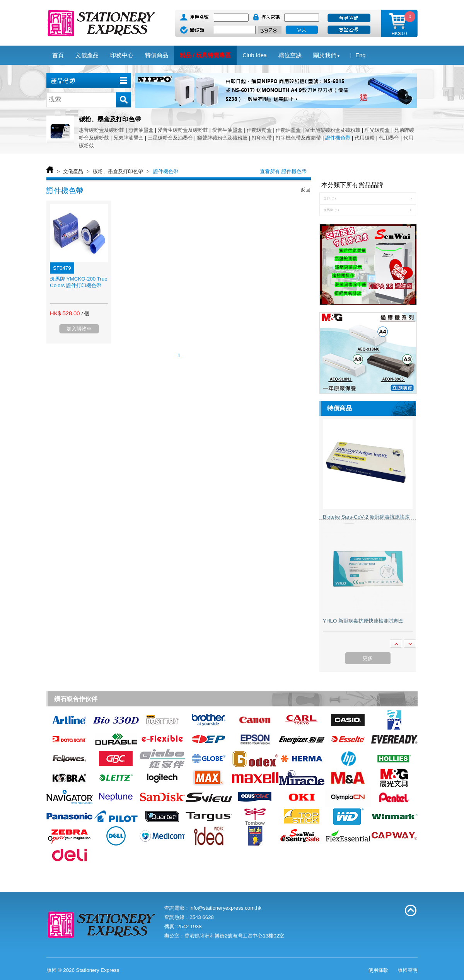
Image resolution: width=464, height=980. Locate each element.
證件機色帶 (338, 138)
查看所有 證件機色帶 (283, 171)
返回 (305, 190)
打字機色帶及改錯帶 (298, 138)
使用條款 (378, 970)
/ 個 (85, 314)
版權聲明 (408, 970)
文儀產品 (73, 171)
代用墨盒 (389, 138)
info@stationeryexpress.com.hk (225, 908)
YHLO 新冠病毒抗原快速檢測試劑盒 (363, 621)
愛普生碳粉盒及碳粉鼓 (184, 130)
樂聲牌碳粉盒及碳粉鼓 (222, 138)
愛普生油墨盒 (227, 130)
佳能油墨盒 (288, 130)
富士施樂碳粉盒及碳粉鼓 (333, 130)
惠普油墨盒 (141, 130)
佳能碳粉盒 (259, 130)
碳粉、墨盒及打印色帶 (118, 171)
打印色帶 (262, 138)
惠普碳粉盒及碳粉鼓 (102, 130)
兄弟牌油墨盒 (128, 138)
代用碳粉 (365, 138)
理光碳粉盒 (377, 130)
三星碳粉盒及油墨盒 (170, 138)
